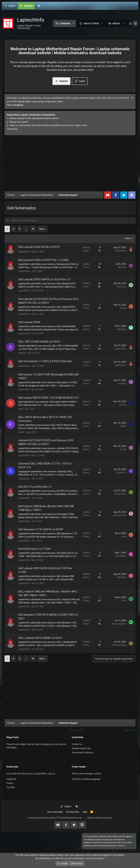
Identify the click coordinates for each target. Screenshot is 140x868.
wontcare (122, 286)
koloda (123, 405)
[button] (74, 23)
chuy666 (122, 383)
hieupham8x (120, 494)
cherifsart (121, 577)
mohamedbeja (119, 645)
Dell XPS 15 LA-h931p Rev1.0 (35, 487)
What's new (91, 23)
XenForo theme (94, 818)
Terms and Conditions (82, 752)
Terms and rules (55, 812)
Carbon (66, 806)
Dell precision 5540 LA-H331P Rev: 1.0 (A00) (43, 260)
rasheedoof (121, 556)
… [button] (26, 229)
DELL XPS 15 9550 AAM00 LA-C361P (39, 341)
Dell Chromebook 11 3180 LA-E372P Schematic (45, 361)
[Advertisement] (70, 164)
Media (116, 23)
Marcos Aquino (119, 624)
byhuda (22, 353)
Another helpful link (81, 748)
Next (41, 229)
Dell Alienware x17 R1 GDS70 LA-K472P (41, 529)
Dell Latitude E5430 (29, 322)
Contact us (77, 744)
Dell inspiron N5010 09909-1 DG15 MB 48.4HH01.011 (48, 398)
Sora (124, 600)
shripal (123, 308)
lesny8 (123, 449)
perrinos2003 (120, 515)
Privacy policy (73, 812)
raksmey (122, 267)
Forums (65, 23)
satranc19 (121, 472)
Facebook (11, 779)
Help (85, 812)
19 (33, 229)
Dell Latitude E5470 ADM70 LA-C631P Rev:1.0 (44, 279)
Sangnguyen (24, 478)
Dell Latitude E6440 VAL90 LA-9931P (39, 247)
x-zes (124, 537)
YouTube (11, 787)
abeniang (122, 329)
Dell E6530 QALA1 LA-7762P (34, 549)
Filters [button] (128, 238)
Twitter (10, 783)
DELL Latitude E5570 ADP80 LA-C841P (40, 638)
